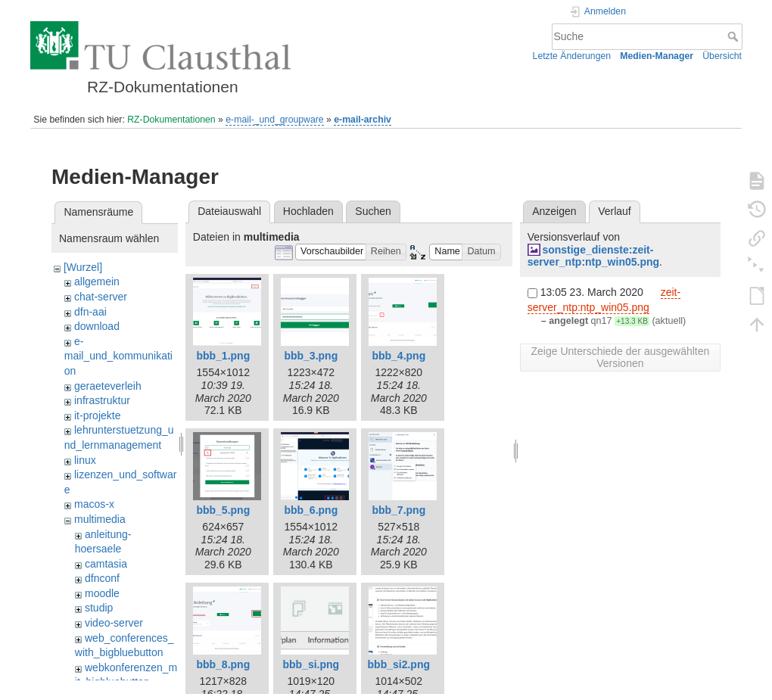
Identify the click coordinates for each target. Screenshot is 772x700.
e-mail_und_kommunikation (118, 356)
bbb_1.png (223, 356)
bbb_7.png (398, 510)
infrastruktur (102, 400)
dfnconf (102, 578)
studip (99, 608)
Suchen (373, 211)
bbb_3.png (311, 356)
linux (85, 460)
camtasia (106, 564)
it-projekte (97, 415)
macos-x (94, 504)
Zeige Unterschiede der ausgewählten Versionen (620, 357)
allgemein (97, 282)
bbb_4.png (398, 356)
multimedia (100, 519)
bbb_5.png (223, 510)
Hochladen (308, 211)
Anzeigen (554, 211)
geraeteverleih (108, 386)
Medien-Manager (657, 56)
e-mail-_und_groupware (274, 120)
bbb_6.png (311, 510)
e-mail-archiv (363, 120)
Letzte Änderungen (572, 56)
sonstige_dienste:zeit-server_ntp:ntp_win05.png (593, 256)
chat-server (101, 297)
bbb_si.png (311, 664)
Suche (735, 36)
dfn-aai (90, 312)
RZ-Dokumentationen (171, 120)
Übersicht (722, 56)
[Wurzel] (83, 267)
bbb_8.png (223, 664)
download (97, 326)
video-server (114, 623)
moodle (102, 593)
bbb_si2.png (399, 664)
